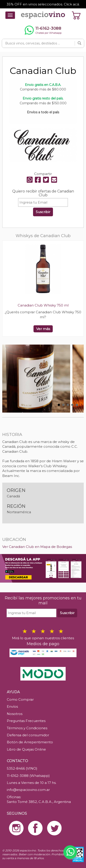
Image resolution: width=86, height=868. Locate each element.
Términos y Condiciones (27, 728)
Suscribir (43, 212)
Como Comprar (20, 699)
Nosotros (15, 714)
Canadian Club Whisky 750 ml (43, 305)
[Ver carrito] (76, 15)
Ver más (43, 329)
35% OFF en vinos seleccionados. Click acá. (43, 4)
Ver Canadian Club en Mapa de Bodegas (37, 547)
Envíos (12, 706)
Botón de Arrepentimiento (30, 742)
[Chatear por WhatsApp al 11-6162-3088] (43, 30)
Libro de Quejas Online (26, 749)
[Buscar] (79, 43)
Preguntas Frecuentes (26, 721)
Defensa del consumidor (28, 735)
